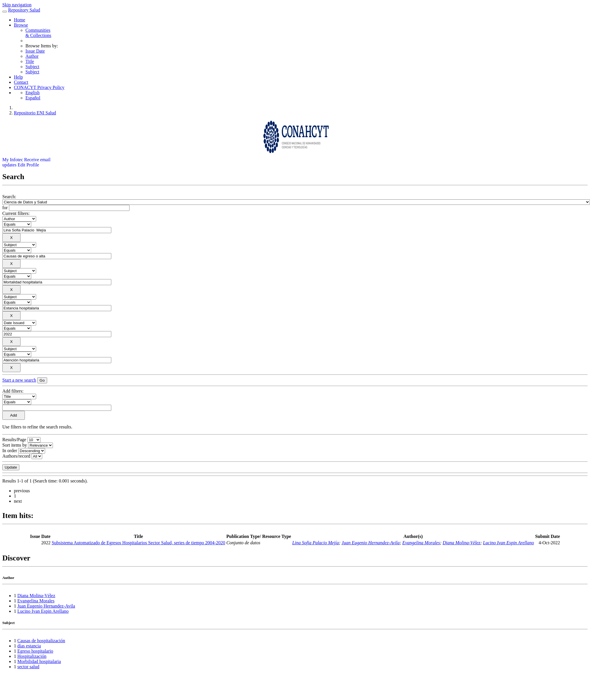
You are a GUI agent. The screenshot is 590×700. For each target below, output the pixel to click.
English (33, 93)
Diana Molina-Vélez (461, 543)
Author (32, 56)
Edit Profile (28, 165)
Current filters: (16, 213)
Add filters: (13, 391)
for (5, 208)
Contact (21, 82)
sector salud (28, 667)
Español (33, 98)
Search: (9, 197)
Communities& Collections (38, 33)
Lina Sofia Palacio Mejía (316, 543)
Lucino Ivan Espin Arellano (508, 543)
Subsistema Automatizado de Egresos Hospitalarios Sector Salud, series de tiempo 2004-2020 (138, 543)
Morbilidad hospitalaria (39, 661)
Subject (32, 67)
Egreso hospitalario (35, 651)
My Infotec (13, 160)
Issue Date (35, 51)
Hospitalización (32, 656)
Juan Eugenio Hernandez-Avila (371, 543)
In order (10, 451)
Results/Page (14, 440)
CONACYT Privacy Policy (39, 87)
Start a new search (19, 380)
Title (30, 61)
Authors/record (16, 456)
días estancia (29, 646)
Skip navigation (17, 5)
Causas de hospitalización (41, 641)
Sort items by (15, 445)
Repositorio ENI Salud (35, 113)
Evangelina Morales (421, 543)
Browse (21, 25)
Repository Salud (24, 10)
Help (18, 77)
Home (20, 20)
